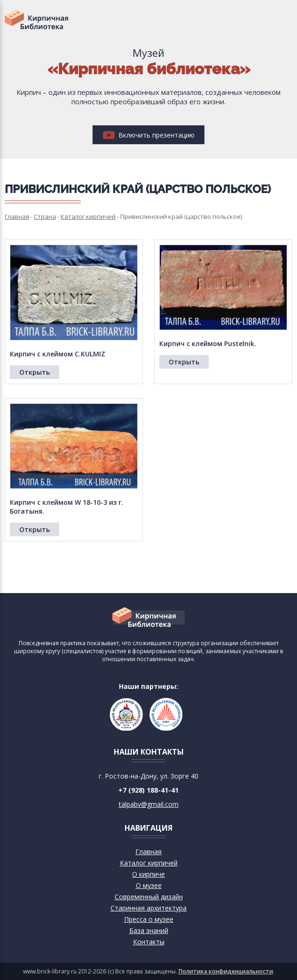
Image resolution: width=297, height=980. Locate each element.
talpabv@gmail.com (149, 804)
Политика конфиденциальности (226, 971)
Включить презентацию (149, 135)
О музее (149, 885)
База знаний (149, 930)
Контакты (149, 942)
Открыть (35, 372)
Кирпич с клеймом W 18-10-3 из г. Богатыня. (66, 507)
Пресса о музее (149, 919)
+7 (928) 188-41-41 (148, 790)
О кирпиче (148, 874)
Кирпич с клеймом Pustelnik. (208, 343)
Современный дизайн (149, 897)
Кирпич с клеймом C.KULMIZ (58, 354)
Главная (148, 852)
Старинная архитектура (148, 908)
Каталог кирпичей (149, 863)
